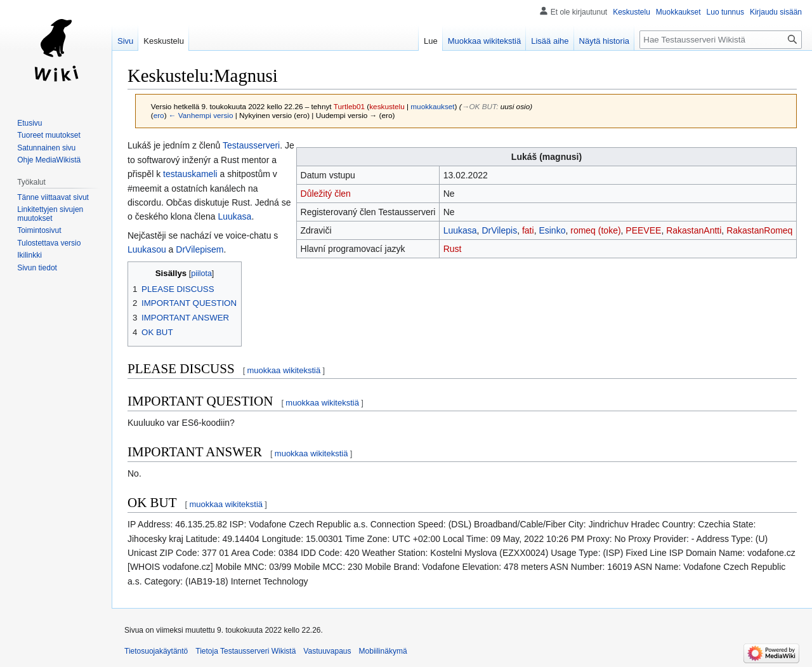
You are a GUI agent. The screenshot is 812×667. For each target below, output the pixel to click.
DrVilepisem (200, 249)
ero (159, 115)
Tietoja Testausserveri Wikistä (246, 651)
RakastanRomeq (759, 230)
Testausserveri (251, 145)
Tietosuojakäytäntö (156, 651)
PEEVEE (643, 230)
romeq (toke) (595, 230)
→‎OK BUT (479, 106)
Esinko (552, 230)
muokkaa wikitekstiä (284, 370)
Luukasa (460, 230)
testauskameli (190, 174)
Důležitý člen (326, 194)
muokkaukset (432, 106)
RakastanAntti (694, 230)
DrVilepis (499, 230)
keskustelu (387, 106)
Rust (453, 249)
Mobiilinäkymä (383, 651)
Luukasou (147, 249)
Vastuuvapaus (327, 651)
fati (528, 230)
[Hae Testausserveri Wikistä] (721, 40)
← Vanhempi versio (201, 115)
